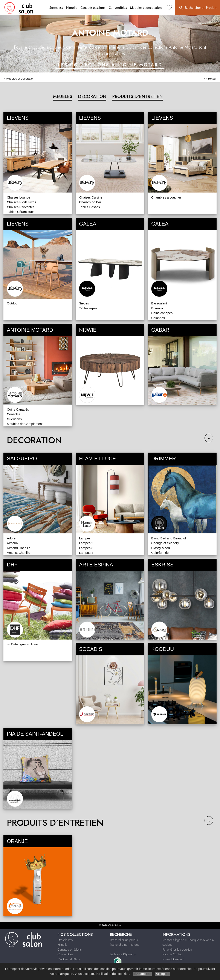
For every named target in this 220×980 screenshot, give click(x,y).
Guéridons (14, 419)
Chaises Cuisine (91, 197)
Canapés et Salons (70, 950)
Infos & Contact (173, 954)
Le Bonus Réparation (123, 954)
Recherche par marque (125, 945)
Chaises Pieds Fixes (21, 202)
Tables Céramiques (21, 212)
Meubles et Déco (69, 959)
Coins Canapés (18, 409)
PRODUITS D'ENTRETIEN (137, 97)
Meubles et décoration (146, 8)
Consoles (14, 414)
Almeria (12, 543)
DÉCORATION (92, 97)
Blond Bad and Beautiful (169, 538)
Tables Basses (89, 207)
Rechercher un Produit (198, 8)
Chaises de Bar (90, 202)
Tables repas (88, 308)
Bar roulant (159, 303)
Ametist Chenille (18, 553)
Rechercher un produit (124, 940)
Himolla (72, 8)
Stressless (56, 8)
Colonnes (158, 318)
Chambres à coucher (166, 197)
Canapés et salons (93, 8)
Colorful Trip (160, 553)
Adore (11, 538)
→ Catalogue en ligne (22, 644)
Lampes (85, 538)
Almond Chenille (19, 548)
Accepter (162, 974)
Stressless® (65, 940)
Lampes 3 (86, 548)
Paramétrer (142, 974)
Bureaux (157, 308)
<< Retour (210, 79)
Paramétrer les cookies (177, 950)
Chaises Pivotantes (21, 207)
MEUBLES (63, 97)
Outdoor (13, 303)
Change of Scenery (165, 543)
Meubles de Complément (25, 424)
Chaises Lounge (18, 197)
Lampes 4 (86, 553)
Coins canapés (162, 313)
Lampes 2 (86, 543)
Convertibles (118, 8)
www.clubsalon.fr (173, 959)
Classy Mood (161, 548)
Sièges (84, 303)
